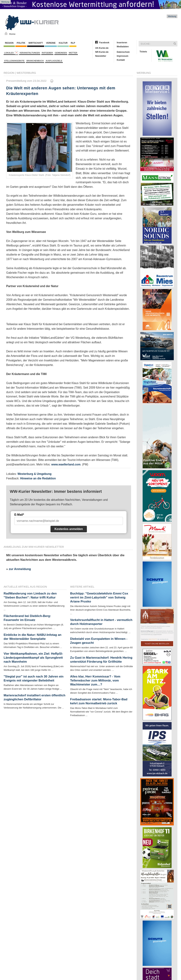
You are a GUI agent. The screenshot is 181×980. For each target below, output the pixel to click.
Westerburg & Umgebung (35, 474)
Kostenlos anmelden (69, 529)
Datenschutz (123, 52)
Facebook (104, 43)
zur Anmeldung (20, 569)
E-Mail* (19, 515)
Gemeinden (61, 53)
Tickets (143, 52)
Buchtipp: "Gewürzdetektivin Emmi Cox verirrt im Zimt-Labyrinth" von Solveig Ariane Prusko (99, 597)
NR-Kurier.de (102, 52)
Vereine (51, 43)
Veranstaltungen (30, 53)
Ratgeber (47, 53)
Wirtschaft (36, 43)
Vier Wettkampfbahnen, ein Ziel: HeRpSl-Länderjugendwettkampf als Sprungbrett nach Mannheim (33, 658)
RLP (73, 43)
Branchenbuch (35, 61)
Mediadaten (123, 47)
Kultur (63, 43)
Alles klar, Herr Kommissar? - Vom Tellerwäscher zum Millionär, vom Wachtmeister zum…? (95, 680)
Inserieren (122, 43)
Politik (21, 43)
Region (9, 43)
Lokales (11, 53)
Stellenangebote (14, 61)
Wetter (73, 53)
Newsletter (101, 56)
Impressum (123, 56)
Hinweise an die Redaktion (38, 478)
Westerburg (26, 73)
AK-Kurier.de (102, 48)
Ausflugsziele (54, 61)
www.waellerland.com (66, 464)
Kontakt (121, 60)
